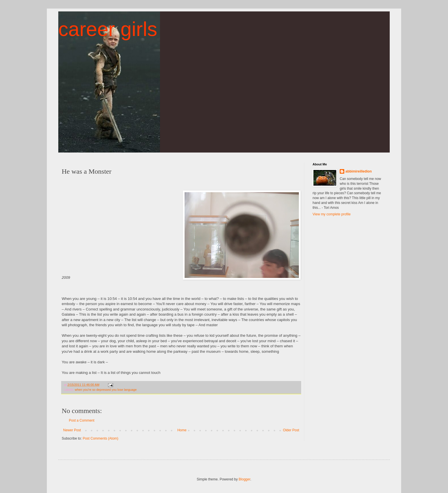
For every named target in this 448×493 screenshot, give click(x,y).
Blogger (244, 479)
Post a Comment (82, 420)
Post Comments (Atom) (100, 438)
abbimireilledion (359, 171)
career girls (108, 29)
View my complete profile (332, 214)
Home (182, 430)
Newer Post (72, 430)
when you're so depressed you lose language (106, 390)
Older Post (291, 430)
